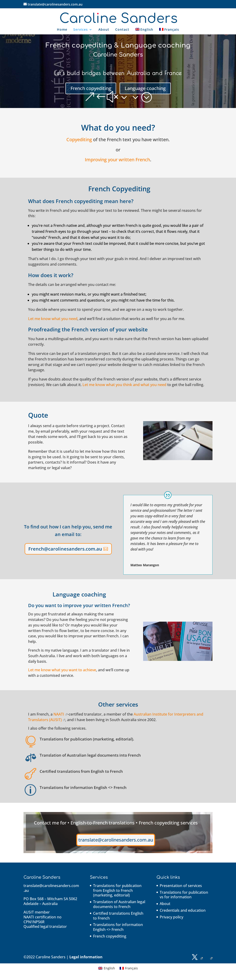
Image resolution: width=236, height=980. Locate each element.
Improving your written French (117, 160)
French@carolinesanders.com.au (65, 549)
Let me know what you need (53, 319)
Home (62, 30)
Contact (122, 30)
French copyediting (91, 88)
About (104, 30)
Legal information (86, 957)
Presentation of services (181, 886)
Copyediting (79, 139)
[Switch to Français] (169, 31)
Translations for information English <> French (118, 927)
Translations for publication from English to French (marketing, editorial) (117, 890)
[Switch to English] (107, 968)
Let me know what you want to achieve (62, 670)
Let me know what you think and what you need (124, 385)
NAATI (60, 714)
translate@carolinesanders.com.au (116, 840)
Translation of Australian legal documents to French (119, 904)
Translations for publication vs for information (184, 895)
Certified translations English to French (118, 916)
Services (81, 30)
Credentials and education (183, 910)
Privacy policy (171, 917)
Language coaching (145, 88)
